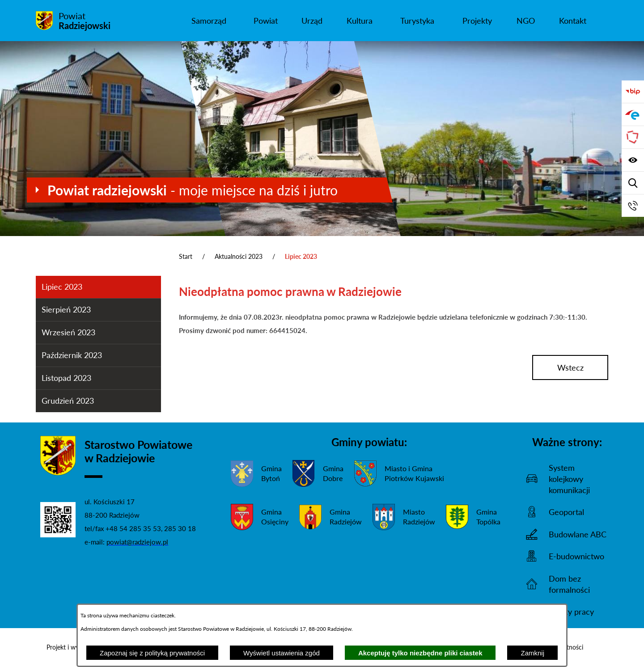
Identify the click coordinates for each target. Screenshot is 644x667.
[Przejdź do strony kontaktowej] (633, 206)
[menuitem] (209, 21)
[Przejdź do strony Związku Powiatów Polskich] (633, 137)
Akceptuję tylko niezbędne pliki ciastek (420, 653)
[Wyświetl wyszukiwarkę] (633, 183)
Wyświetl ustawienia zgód (282, 653)
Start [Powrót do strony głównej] (186, 256)
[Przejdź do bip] (633, 92)
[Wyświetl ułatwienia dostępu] (633, 160)
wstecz (570, 367)
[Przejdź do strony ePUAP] (633, 114)
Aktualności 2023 (239, 256)
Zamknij (532, 653)
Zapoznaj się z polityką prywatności (152, 653)
